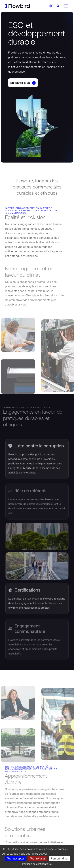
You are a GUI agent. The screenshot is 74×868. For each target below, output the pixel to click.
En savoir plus (23, 83)
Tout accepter (16, 858)
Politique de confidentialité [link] (37, 864)
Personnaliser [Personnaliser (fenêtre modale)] (60, 858)
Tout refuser (37, 858)
